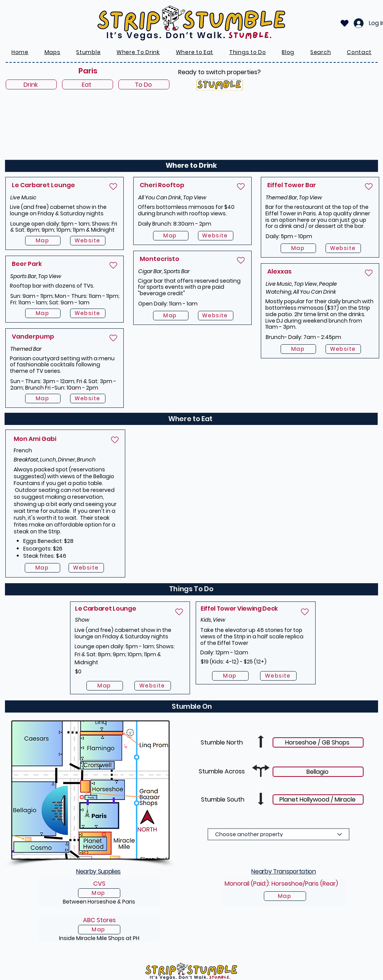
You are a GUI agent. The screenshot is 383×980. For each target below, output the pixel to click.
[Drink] (31, 84)
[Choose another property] (278, 834)
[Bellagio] (318, 772)
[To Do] (144, 84)
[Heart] (345, 23)
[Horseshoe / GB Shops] (318, 742)
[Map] (43, 241)
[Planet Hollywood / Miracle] (318, 799)
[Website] (88, 241)
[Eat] (88, 84)
